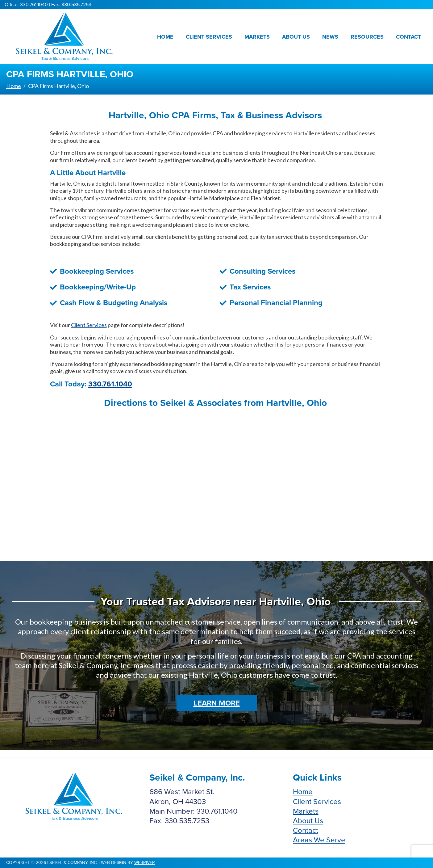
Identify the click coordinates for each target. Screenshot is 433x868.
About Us (296, 37)
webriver (145, 863)
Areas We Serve (319, 840)
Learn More (217, 703)
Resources (367, 37)
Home (165, 37)
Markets (257, 37)
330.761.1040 (110, 384)
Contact (408, 37)
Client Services (209, 37)
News (330, 37)
